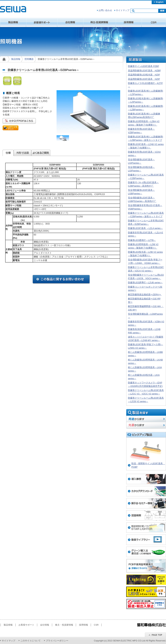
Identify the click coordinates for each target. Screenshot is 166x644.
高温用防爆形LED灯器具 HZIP (144, 79)
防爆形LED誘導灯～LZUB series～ (145, 283)
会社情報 (70, 22)
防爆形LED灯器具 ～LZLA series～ (145, 228)
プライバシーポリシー (57, 641)
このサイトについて (31, 641)
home (5, 59)
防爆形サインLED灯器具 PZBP (144, 66)
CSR (154, 22)
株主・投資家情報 (99, 22)
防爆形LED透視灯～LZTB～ (142, 240)
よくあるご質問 (41, 153)
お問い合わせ (105, 10)
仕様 (8, 153)
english (159, 2)
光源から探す (146, 425)
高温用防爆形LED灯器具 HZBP (144, 71)
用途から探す (146, 419)
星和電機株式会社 (13, 9)
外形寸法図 (22, 153)
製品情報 (13, 22)
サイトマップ (123, 10)
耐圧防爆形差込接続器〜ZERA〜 (145, 295)
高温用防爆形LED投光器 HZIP (144, 75)
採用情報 (129, 22)
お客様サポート (42, 22)
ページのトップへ (155, 635)
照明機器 (29, 59)
